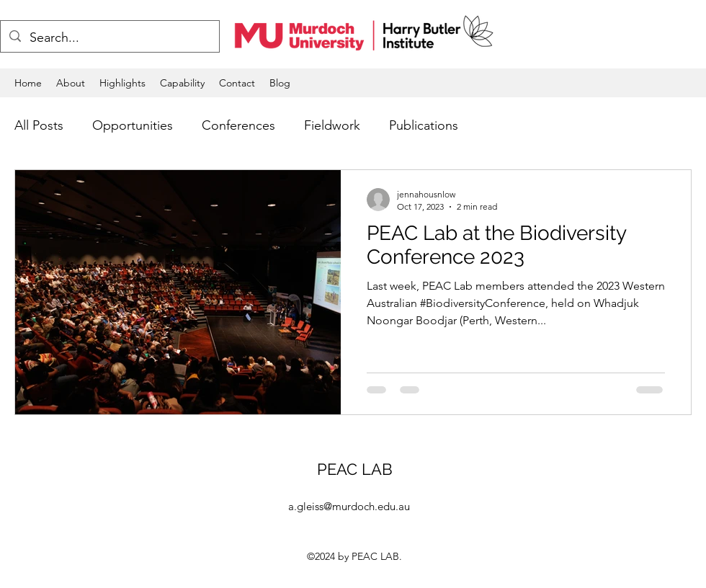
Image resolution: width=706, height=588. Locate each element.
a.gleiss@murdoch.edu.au (349, 506)
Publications (424, 125)
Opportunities (133, 125)
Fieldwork (332, 125)
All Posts (39, 125)
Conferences (238, 125)
